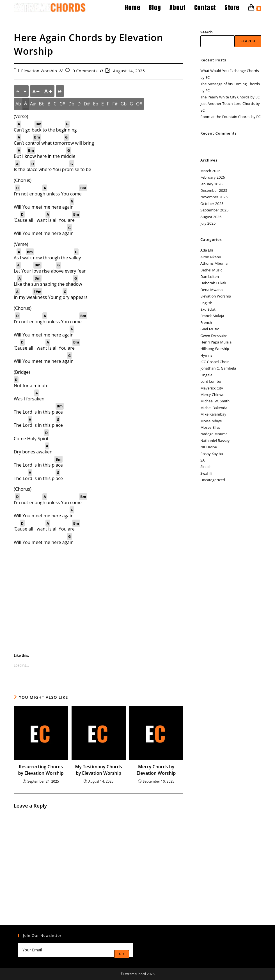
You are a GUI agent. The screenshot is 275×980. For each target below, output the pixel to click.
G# (139, 104)
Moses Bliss (210, 427)
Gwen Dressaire (214, 336)
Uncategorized (213, 480)
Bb (42, 104)
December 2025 (214, 190)
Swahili (206, 473)
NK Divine (209, 447)
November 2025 (214, 197)
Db (71, 104)
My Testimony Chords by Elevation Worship (99, 770)
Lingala (206, 375)
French (206, 322)
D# (87, 104)
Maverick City (212, 388)
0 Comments (85, 71)
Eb (96, 104)
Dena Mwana (212, 290)
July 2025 (208, 223)
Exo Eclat (208, 309)
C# (62, 104)
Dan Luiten (210, 276)
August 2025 (211, 217)
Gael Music (210, 329)
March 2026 (210, 171)
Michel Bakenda (214, 408)
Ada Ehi (207, 250)
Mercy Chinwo (212, 395)
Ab (18, 104)
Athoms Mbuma (214, 263)
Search (207, 32)
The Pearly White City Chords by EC (230, 97)
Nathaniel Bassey (215, 441)
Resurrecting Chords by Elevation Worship (41, 770)
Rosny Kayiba (212, 454)
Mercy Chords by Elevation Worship (156, 770)
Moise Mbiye (211, 421)
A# (33, 104)
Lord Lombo (211, 381)
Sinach (206, 467)
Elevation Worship (39, 71)
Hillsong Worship (215, 349)
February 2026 (213, 177)
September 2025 (214, 210)
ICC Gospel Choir (215, 362)
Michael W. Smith (215, 401)
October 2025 (212, 204)
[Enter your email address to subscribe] (76, 950)
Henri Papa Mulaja (216, 342)
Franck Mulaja (212, 316)
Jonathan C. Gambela (218, 368)
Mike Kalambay (213, 414)
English (206, 303)
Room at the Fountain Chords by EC (231, 117)
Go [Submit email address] (122, 954)
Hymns (206, 355)
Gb (124, 104)
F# (115, 104)
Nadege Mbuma (214, 434)
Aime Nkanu (211, 257)
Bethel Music (211, 270)
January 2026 (211, 184)
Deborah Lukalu (214, 283)
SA (202, 460)
